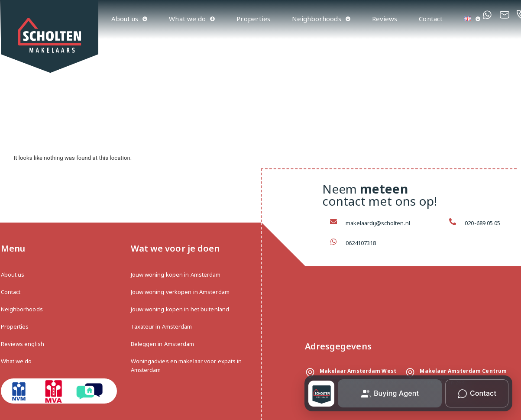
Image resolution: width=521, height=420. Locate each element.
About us (129, 19)
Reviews (385, 19)
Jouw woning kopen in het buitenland (180, 309)
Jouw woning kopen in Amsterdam (176, 275)
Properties (253, 19)
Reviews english (23, 344)
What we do (192, 19)
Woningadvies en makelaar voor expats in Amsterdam (186, 365)
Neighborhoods (321, 19)
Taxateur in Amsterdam (162, 326)
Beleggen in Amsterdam (163, 344)
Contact (431, 19)
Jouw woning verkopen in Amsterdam (180, 292)
